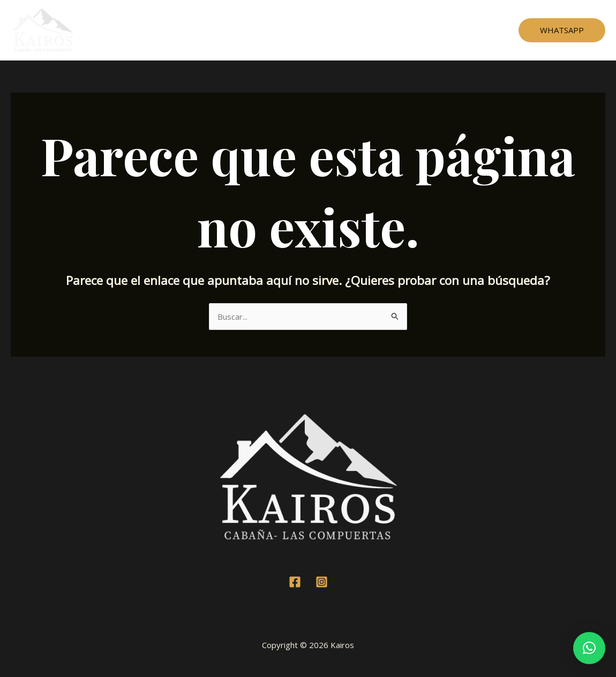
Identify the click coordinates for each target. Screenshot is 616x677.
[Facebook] (295, 582)
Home (213, 30)
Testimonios (306, 30)
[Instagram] (322, 582)
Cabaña (254, 30)
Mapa (356, 30)
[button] (589, 648)
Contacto (399, 30)
